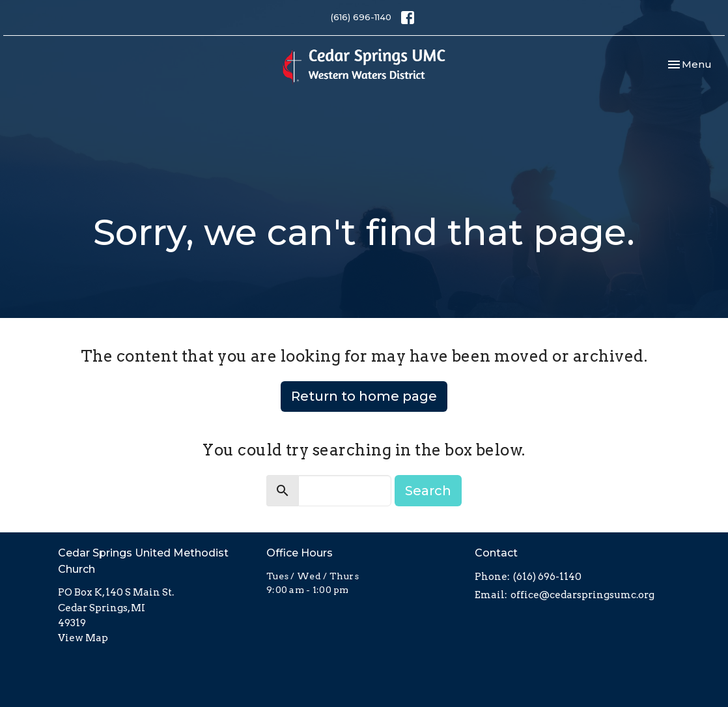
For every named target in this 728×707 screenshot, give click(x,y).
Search (428, 491)
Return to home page (364, 396)
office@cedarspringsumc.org (582, 595)
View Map (83, 638)
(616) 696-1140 (361, 17)
